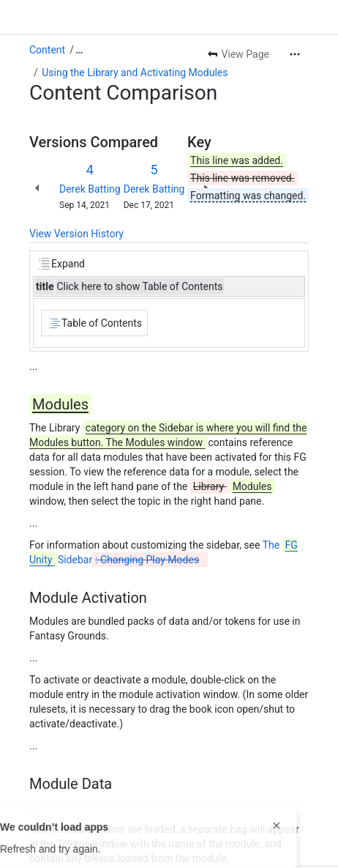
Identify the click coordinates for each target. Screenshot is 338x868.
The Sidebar (164, 552)
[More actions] (295, 54)
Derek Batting (90, 189)
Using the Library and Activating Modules (135, 73)
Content (47, 50)
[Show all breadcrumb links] (79, 50)
